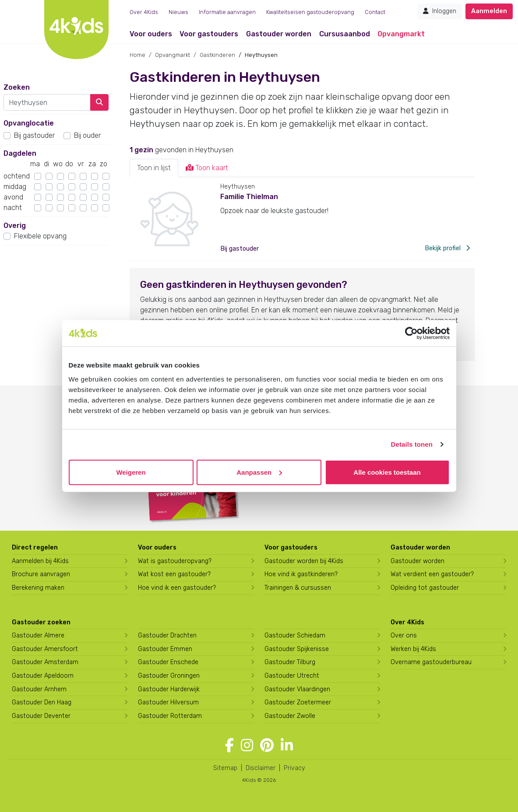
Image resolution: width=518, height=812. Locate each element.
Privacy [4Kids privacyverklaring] (294, 768)
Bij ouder (87, 135)
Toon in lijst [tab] (154, 168)
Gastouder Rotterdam (170, 716)
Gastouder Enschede (168, 662)
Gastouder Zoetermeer (298, 702)
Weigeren (131, 472)
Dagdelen (20, 153)
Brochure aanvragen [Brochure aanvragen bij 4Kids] (41, 574)
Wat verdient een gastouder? (432, 574)
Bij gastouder (34, 135)
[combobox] (47, 102)
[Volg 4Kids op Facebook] (229, 745)
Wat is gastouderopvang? (175, 561)
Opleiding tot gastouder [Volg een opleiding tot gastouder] (425, 588)
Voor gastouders (209, 34)
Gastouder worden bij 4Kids (304, 561)
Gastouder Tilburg (290, 662)
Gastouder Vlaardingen (297, 689)
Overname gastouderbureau (431, 662)
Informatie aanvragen (227, 12)
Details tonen (412, 444)
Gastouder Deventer (41, 716)
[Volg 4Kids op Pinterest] (267, 745)
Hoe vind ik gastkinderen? (301, 574)
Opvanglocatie (29, 123)
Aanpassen (259, 472)
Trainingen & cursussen (298, 588)
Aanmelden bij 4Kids (40, 561)
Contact (375, 12)
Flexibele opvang (40, 236)
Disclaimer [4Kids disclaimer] (261, 768)
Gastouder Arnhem (39, 689)
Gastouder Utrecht (292, 676)
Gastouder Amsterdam (45, 662)
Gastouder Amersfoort (45, 649)
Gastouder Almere (38, 635)
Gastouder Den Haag (42, 702)
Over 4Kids (144, 12)
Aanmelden (489, 11)
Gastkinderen (217, 55)
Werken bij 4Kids (413, 649)
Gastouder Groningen (169, 676)
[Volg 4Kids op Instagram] (247, 745)
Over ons (404, 635)
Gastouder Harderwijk (169, 689)
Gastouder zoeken (41, 622)
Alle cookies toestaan (387, 472)
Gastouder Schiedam (295, 635)
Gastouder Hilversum (168, 702)
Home (137, 55)
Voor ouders (151, 34)
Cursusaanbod (345, 34)
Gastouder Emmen (165, 649)
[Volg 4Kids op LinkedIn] (287, 745)
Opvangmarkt (401, 34)
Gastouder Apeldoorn (43, 676)
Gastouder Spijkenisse (297, 649)
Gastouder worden (279, 34)
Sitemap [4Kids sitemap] (225, 768)
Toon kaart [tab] (207, 168)
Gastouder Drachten (167, 635)
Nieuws (178, 12)
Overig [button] (15, 226)
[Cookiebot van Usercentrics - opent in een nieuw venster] (411, 333)
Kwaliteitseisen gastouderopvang (310, 12)
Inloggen (440, 11)
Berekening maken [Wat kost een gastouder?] (38, 588)
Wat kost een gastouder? (174, 574)
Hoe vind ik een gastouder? (177, 588)
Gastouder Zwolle (290, 716)
